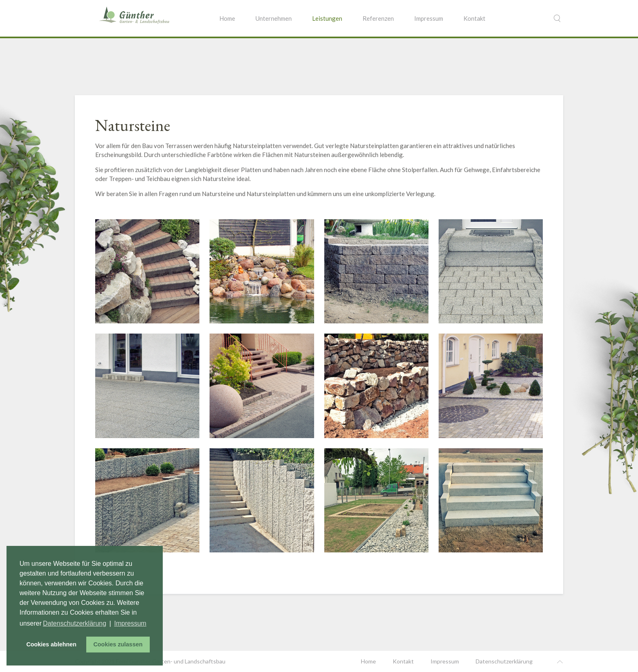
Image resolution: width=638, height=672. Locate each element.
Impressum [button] (130, 623)
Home (227, 18)
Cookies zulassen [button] (118, 644)
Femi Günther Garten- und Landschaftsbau (171, 661)
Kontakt (474, 18)
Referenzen (378, 18)
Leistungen (327, 18)
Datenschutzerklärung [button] (74, 623)
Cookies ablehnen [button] (51, 644)
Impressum (429, 18)
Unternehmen (274, 18)
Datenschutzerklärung (504, 661)
